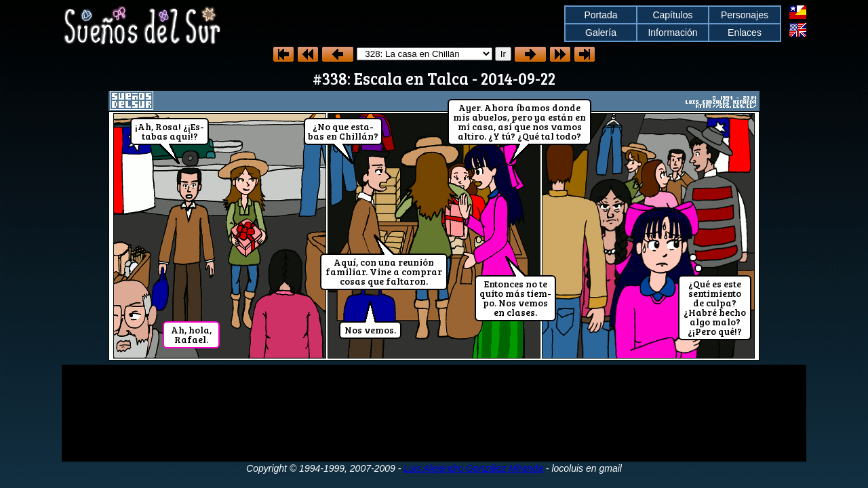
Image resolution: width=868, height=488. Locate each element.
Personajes (745, 15)
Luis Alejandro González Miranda (473, 468)
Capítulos (672, 15)
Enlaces (745, 33)
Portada (600, 15)
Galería (601, 33)
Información (672, 33)
